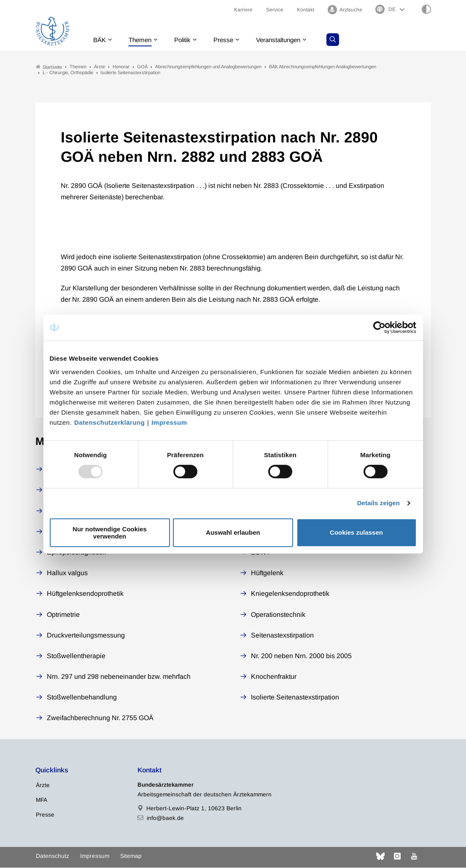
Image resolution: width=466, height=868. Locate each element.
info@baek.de (165, 818)
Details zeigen (378, 503)
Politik (187, 40)
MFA (42, 800)
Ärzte (43, 785)
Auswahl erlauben (233, 532)
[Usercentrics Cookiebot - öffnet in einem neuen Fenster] (380, 327)
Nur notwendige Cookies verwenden (110, 533)
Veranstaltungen (288, 40)
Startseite (49, 67)
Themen (143, 40)
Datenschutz (53, 856)
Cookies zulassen (356, 532)
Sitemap (131, 856)
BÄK (101, 40)
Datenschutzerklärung (110, 422)
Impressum (169, 422)
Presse (230, 40)
